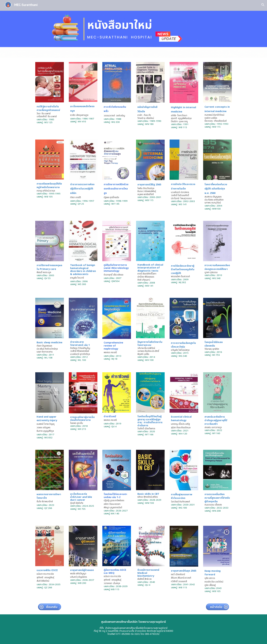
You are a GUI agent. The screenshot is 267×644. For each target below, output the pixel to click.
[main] (50, 114)
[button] (263, 5)
